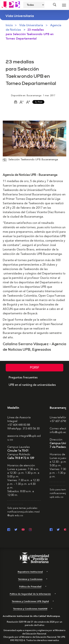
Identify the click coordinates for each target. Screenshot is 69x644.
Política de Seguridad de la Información (30, 594)
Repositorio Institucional (30, 572)
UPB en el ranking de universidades (32, 385)
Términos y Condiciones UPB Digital (30, 601)
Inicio (9, 25)
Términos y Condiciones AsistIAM (30, 609)
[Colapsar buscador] (54, 5)
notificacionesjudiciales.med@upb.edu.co (23, 514)
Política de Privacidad (30, 587)
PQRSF (35, 368)
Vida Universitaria (31, 25)
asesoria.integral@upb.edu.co (24, 438)
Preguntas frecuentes (23, 377)
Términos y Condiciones (30, 579)
